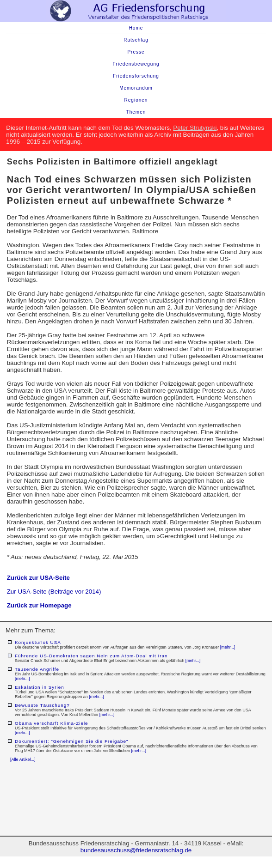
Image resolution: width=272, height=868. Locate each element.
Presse (136, 52)
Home (136, 28)
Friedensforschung (136, 76)
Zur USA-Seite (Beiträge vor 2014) (54, 592)
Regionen (136, 100)
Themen (136, 112)
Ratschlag (136, 40)
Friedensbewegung (136, 64)
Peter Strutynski (195, 128)
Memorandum (136, 88)
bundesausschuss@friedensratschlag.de (136, 850)
